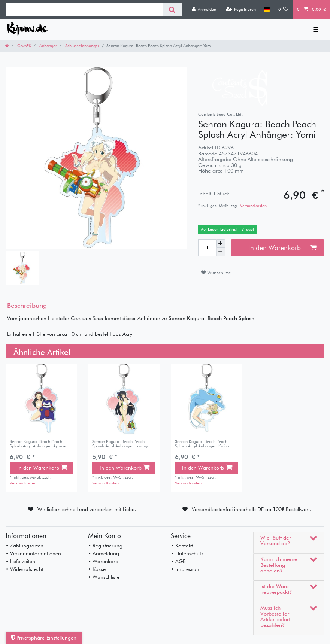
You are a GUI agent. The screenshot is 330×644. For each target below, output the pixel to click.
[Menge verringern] (221, 252)
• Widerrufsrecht (25, 569)
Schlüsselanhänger (82, 46)
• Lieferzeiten (20, 561)
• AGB (178, 561)
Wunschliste (216, 272)
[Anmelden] (204, 9)
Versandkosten (253, 206)
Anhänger (48, 46)
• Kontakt (182, 546)
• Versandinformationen (33, 553)
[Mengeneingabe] (207, 248)
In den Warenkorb (282, 248)
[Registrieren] (241, 9)
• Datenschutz (187, 553)
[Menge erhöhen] (221, 244)
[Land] (267, 9)
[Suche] (172, 9)
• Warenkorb (103, 561)
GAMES (24, 46)
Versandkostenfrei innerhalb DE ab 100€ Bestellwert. (252, 509)
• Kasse (97, 569)
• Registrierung (105, 546)
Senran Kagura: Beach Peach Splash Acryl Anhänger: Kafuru (203, 444)
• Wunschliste (104, 577)
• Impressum (186, 569)
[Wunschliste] (284, 9)
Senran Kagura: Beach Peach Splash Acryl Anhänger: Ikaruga (121, 444)
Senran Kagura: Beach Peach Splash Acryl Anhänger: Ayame (38, 444)
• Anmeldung (104, 553)
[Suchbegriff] (84, 9)
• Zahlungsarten (25, 546)
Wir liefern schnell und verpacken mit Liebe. (87, 509)
